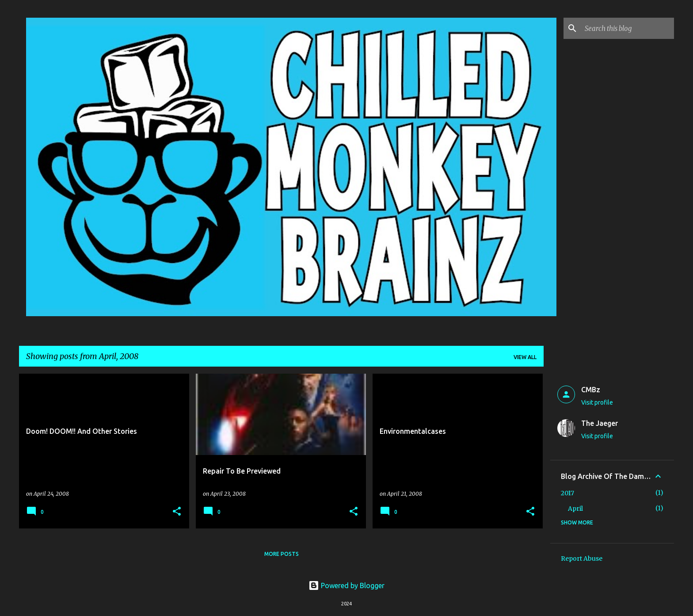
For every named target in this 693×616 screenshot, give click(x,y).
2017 (567, 493)
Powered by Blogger (346, 585)
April (575, 509)
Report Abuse (582, 559)
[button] (177, 512)
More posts (282, 554)
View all (525, 357)
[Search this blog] (628, 28)
